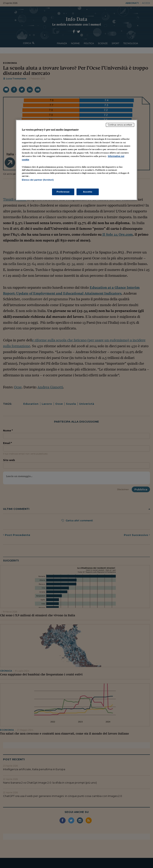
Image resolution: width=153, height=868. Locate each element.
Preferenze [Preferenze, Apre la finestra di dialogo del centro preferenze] (63, 192)
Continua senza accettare (120, 125)
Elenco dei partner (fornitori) (38, 180)
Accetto (88, 192)
